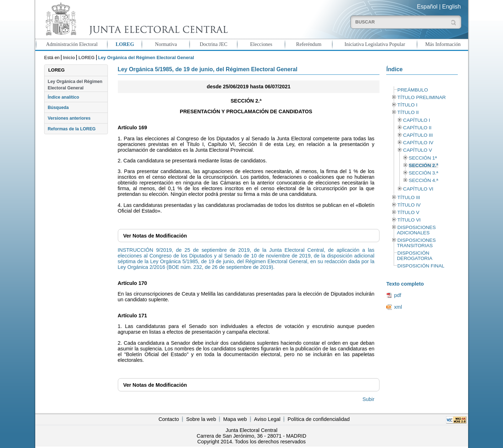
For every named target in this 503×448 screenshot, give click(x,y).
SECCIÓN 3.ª (423, 173)
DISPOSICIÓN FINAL (421, 266)
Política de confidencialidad (319, 419)
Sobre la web (201, 419)
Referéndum (309, 44)
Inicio (69, 58)
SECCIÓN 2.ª (423, 165)
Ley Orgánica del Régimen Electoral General (75, 85)
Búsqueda (58, 108)
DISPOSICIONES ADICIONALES (416, 230)
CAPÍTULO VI (418, 189)
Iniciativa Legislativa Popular (375, 44)
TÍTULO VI (409, 220)
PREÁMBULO (413, 90)
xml (398, 307)
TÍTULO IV (409, 205)
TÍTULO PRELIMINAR (421, 97)
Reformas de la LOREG (72, 129)
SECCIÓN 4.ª (423, 180)
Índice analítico (63, 97)
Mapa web (235, 419)
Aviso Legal (267, 419)
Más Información (443, 44)
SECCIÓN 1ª (423, 158)
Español (427, 7)
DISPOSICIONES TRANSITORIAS (416, 243)
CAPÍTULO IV (418, 143)
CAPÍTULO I (416, 120)
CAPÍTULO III (418, 135)
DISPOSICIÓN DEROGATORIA (415, 256)
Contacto (169, 419)
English (451, 7)
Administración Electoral (72, 44)
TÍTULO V (408, 212)
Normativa (166, 44)
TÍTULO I (407, 105)
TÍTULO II (408, 112)
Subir (368, 399)
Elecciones (261, 44)
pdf (398, 295)
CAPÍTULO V (417, 150)
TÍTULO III (409, 197)
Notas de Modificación (155, 236)
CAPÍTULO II (417, 128)
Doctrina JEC (214, 44)
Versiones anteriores (69, 118)
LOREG (125, 44)
